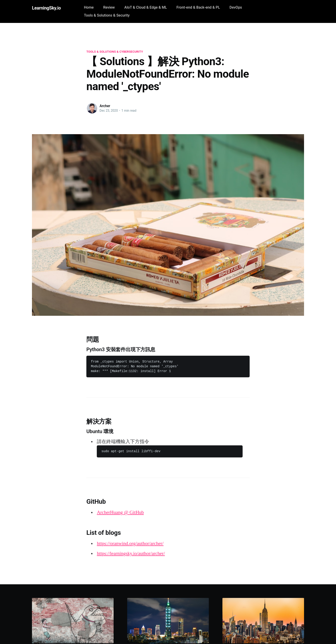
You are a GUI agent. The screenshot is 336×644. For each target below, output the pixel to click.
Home (89, 7)
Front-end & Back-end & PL (198, 7)
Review (109, 7)
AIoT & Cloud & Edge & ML (146, 7)
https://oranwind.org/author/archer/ (130, 543)
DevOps (236, 7)
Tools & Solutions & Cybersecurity (115, 52)
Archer (105, 106)
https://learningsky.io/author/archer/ (131, 553)
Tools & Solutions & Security (107, 15)
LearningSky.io (46, 8)
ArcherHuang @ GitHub (120, 512)
